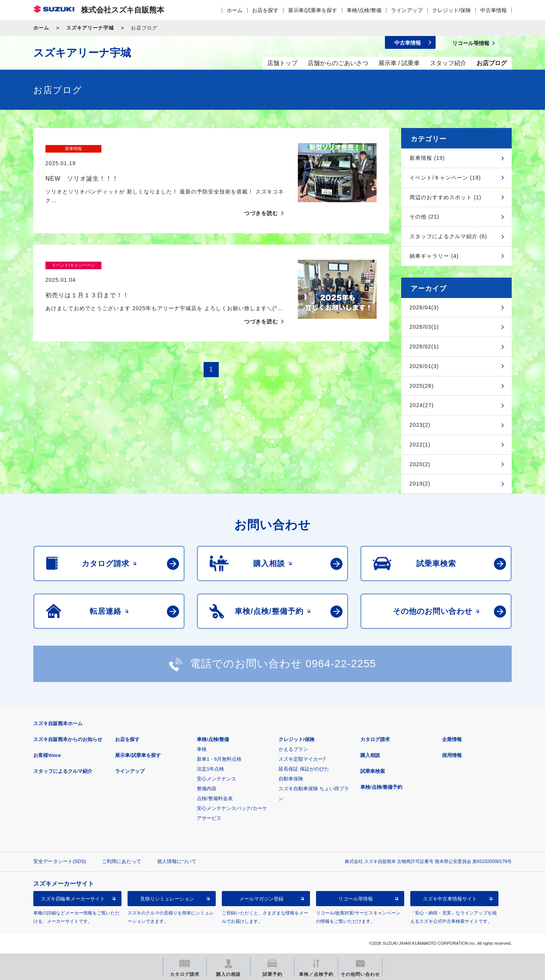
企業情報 (452, 739)
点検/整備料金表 (215, 798)
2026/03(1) (424, 327)
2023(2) (420, 425)
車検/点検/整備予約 (381, 787)
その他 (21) (424, 217)
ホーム (235, 10)
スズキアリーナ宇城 (90, 28)
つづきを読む (261, 199)
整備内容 (207, 789)
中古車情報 (494, 10)
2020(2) (420, 464)
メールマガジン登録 (261, 899)
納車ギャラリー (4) (434, 256)
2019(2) (420, 484)
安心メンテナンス (216, 779)
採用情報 (452, 755)
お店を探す (265, 10)
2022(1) (420, 445)
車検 (202, 749)
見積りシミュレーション (167, 899)
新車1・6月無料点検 (219, 759)
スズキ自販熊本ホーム (58, 723)
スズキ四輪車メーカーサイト (73, 899)
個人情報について (177, 861)
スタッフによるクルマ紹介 (63, 771)
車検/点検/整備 (364, 10)
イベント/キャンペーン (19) (445, 178)
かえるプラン (293, 749)
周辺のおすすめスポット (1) (445, 197)
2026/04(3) (424, 307)
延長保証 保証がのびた (304, 769)
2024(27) (422, 405)
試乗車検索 (373, 771)
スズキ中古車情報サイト (450, 899)
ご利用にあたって (121, 861)
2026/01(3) (424, 366)
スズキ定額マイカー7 (302, 759)
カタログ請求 (375, 739)
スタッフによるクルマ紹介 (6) (448, 236)
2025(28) (422, 386)
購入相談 (370, 755)
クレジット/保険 (452, 10)
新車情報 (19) (427, 158)
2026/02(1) (424, 346)
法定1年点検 (210, 769)
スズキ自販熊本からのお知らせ (68, 739)
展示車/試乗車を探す (313, 10)
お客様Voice (47, 755)
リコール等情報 (356, 899)
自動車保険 (291, 779)
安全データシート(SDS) (60, 861)
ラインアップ (407, 10)
